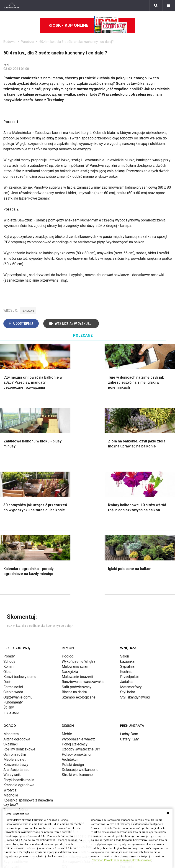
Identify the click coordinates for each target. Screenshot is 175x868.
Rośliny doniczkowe (19, 622)
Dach (7, 554)
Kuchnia (126, 544)
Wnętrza (27, 42)
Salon (125, 529)
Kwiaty (125, 765)
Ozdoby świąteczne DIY (81, 622)
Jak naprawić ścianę (78, 734)
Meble (67, 606)
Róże (124, 714)
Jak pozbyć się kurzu (79, 724)
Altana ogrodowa (17, 612)
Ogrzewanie (13, 719)
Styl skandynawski (135, 570)
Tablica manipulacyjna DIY (82, 744)
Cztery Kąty (129, 612)
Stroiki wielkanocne (77, 647)
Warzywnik (12, 647)
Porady (9, 529)
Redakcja (98, 802)
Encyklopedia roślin (19, 652)
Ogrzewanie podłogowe (22, 729)
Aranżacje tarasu (16, 642)
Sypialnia (127, 539)
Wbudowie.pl (14, 714)
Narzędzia (70, 544)
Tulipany (127, 719)
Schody (9, 534)
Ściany (9, 580)
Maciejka (127, 734)
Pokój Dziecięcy (75, 617)
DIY (65, 739)
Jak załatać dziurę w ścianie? (85, 714)
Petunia (126, 755)
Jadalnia (127, 554)
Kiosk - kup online (88, 26)
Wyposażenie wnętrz (78, 612)
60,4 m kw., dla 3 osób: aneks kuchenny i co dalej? (77, 42)
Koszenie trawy (16, 637)
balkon (28, 311)
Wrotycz (10, 663)
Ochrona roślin (15, 627)
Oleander (127, 724)
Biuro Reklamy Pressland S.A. (114, 791)
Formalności (13, 559)
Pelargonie (129, 744)
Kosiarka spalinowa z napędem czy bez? (28, 675)
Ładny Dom (129, 606)
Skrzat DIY (70, 704)
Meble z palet (14, 632)
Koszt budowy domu (20, 549)
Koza (8, 724)
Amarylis (127, 729)
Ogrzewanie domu (18, 570)
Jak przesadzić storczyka (82, 709)
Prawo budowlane (18, 709)
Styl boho (128, 564)
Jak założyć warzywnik (80, 729)
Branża (9, 791)
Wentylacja (12, 739)
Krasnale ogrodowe (19, 657)
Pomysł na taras (16, 797)
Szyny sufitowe (16, 734)
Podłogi (68, 529)
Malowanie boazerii (77, 549)
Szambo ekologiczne (79, 570)
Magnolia (11, 668)
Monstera (11, 606)
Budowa (9, 42)
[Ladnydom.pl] (12, 6)
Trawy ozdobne (16, 682)
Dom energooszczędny (22, 749)
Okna (7, 544)
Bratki (125, 749)
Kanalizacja (12, 744)
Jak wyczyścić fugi (77, 719)
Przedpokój (129, 549)
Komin (8, 539)
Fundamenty (13, 575)
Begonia (127, 709)
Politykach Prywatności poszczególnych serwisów (121, 860)
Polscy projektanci (76, 627)
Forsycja (127, 739)
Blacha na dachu (74, 564)
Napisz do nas (102, 797)
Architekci (70, 632)
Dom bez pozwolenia (20, 704)
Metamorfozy (131, 559)
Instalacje (11, 585)
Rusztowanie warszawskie (83, 554)
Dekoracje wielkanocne (80, 642)
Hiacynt (126, 704)
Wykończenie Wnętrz (79, 534)
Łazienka (127, 534)
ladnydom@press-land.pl (111, 786)
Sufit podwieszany (77, 559)
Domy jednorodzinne (20, 786)
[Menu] (169, 6)
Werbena (127, 760)
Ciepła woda (13, 564)
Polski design (73, 637)
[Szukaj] (156, 6)
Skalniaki (10, 617)
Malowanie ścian (75, 539)
